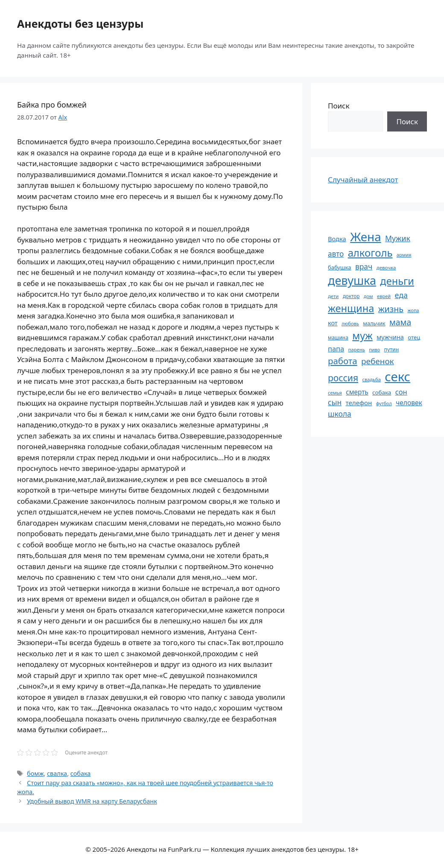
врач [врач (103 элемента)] (364, 266)
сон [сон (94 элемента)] (401, 392)
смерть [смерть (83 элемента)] (357, 392)
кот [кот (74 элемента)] (333, 323)
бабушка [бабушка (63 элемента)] (339, 267)
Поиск (339, 106)
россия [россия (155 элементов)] (343, 378)
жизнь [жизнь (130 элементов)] (391, 309)
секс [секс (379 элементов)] (397, 377)
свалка (57, 773)
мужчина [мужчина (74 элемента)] (390, 337)
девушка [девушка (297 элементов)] (352, 280)
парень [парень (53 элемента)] (356, 349)
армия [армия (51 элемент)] (404, 255)
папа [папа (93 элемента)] (336, 349)
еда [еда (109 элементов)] (401, 295)
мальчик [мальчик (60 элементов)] (374, 323)
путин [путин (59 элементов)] (392, 349)
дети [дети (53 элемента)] (333, 296)
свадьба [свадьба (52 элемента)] (371, 379)
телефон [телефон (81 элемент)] (359, 403)
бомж (35, 773)
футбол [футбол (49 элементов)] (384, 403)
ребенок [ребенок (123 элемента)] (378, 361)
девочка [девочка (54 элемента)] (386, 267)
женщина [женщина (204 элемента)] (351, 308)
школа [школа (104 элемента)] (340, 414)
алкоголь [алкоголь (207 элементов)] (370, 253)
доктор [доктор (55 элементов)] (351, 296)
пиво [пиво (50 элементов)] (374, 349)
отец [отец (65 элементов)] (414, 337)
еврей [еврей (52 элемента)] (384, 296)
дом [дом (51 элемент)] (368, 296)
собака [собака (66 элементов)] (382, 392)
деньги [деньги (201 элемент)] (397, 281)
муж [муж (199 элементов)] (362, 336)
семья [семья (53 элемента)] (335, 393)
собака (81, 773)
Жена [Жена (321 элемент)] (366, 237)
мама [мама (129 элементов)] (400, 322)
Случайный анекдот (363, 180)
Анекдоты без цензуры (80, 23)
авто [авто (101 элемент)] (336, 254)
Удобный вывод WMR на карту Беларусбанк (92, 801)
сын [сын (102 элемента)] (335, 402)
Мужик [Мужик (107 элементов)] (398, 238)
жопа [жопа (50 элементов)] (413, 310)
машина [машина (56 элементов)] (338, 337)
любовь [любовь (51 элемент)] (350, 323)
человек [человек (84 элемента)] (409, 403)
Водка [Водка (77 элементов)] (337, 239)
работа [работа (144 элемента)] (343, 361)
